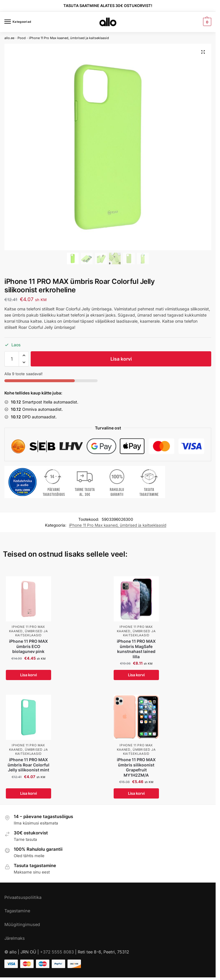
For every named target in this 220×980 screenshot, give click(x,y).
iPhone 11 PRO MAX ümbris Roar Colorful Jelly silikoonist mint (28, 765)
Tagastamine (17, 911)
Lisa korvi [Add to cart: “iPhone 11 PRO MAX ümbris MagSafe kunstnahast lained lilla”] (136, 675)
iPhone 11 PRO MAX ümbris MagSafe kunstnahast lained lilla (136, 649)
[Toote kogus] (12, 359)
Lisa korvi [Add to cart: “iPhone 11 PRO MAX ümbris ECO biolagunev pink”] (28, 675)
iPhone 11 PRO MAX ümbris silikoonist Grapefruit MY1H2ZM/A (136, 767)
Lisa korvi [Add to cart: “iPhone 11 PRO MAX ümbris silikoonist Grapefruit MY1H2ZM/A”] (136, 793)
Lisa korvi (121, 359)
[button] (24, 355)
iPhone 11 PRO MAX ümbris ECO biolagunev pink (28, 646)
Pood (22, 38)
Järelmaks (15, 938)
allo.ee (9, 38)
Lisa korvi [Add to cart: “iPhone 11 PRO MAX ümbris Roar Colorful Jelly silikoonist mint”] (28, 793)
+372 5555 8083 (57, 952)
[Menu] (13, 22)
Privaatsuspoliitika (23, 897)
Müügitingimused (22, 924)
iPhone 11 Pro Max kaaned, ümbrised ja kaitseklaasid (69, 38)
